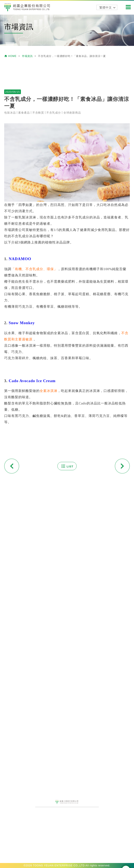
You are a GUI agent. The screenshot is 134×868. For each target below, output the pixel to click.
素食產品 (24, 211)
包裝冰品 (10, 211)
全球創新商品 (72, 211)
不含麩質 (38, 211)
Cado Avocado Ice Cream (32, 479)
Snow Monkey (22, 421)
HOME (11, 56)
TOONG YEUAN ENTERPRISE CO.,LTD (59, 865)
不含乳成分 (54, 211)
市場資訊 (28, 56)
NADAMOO (20, 357)
